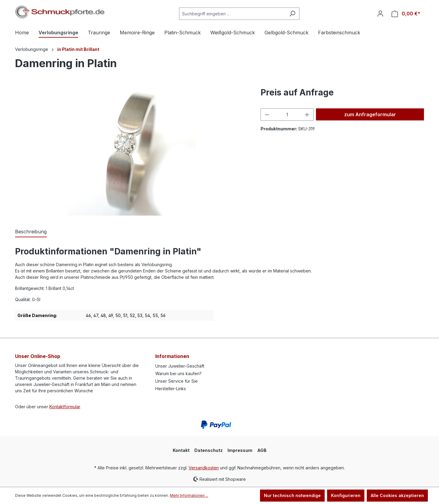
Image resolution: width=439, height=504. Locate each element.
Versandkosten (204, 468)
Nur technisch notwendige (292, 495)
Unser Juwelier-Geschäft (180, 366)
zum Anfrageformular (370, 114)
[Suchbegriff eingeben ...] (232, 14)
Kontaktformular (65, 407)
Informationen (172, 356)
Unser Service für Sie (176, 381)
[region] (132, 151)
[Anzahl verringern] (267, 115)
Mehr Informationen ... (189, 495)
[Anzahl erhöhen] (307, 115)
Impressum (240, 450)
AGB (262, 450)
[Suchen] (292, 14)
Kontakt (181, 450)
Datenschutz (209, 450)
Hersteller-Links (171, 389)
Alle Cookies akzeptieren (397, 495)
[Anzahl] (287, 115)
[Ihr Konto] (380, 14)
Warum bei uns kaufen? (178, 373)
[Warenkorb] (406, 14)
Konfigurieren (346, 495)
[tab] (31, 232)
